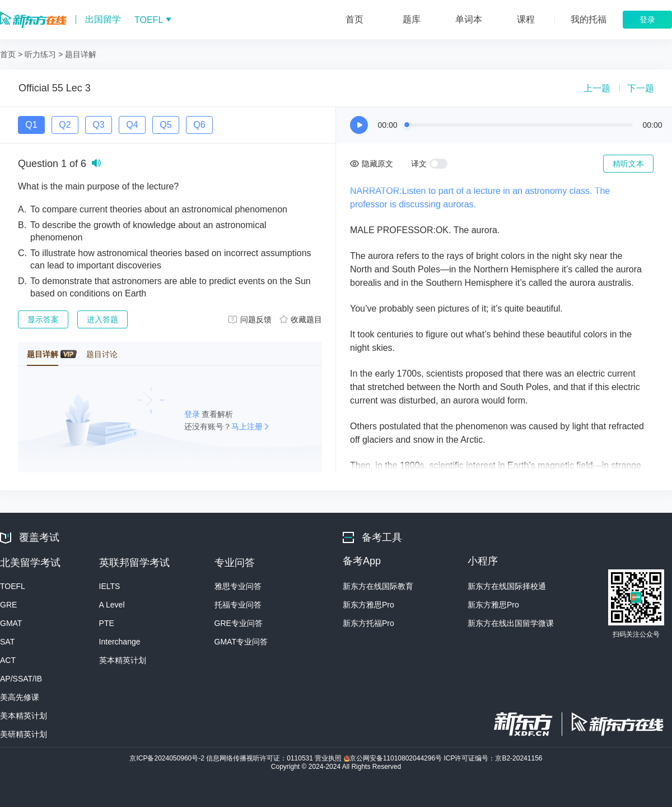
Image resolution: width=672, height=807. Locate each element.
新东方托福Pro (368, 623)
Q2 (65, 125)
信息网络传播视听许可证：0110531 (260, 758)
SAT (7, 642)
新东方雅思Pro (368, 605)
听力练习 (40, 54)
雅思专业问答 (238, 586)
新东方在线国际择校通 (507, 586)
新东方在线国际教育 (378, 586)
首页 (8, 54)
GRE (8, 605)
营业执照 (329, 758)
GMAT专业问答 (241, 642)
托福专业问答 (238, 605)
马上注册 (247, 426)
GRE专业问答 (239, 623)
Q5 (165, 125)
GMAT (11, 623)
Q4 (132, 125)
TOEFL (13, 586)
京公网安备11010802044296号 (394, 758)
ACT (8, 660)
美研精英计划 (24, 734)
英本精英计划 (123, 660)
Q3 (98, 125)
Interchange (120, 642)
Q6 (199, 125)
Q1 (31, 125)
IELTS (110, 586)
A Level (112, 605)
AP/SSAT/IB (21, 679)
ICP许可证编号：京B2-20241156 (493, 758)
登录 (193, 414)
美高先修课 (20, 697)
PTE (107, 623)
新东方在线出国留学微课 (511, 623)
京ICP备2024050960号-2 (168, 758)
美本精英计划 (24, 716)
